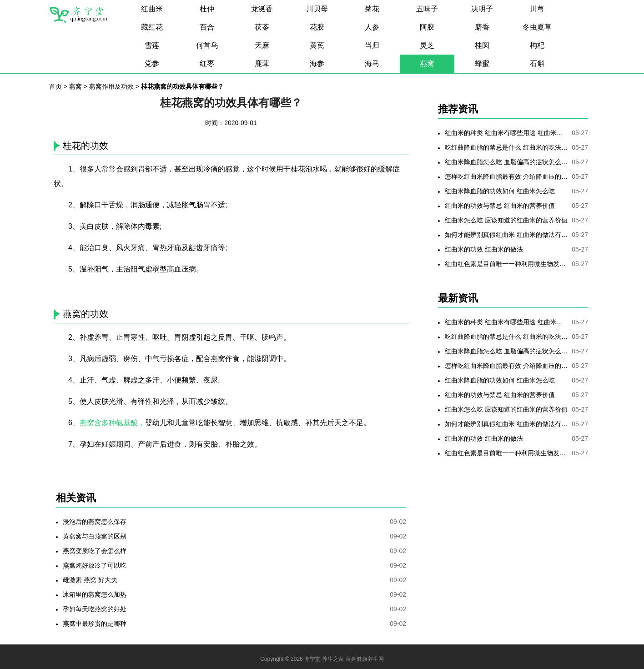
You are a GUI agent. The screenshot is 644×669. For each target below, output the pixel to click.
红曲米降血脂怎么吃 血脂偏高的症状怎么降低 (506, 162)
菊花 (372, 9)
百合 (207, 27)
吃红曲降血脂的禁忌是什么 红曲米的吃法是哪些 (506, 147)
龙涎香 (262, 9)
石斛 (537, 63)
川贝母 (317, 9)
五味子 (427, 9)
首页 (55, 86)
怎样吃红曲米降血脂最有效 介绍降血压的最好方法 (506, 176)
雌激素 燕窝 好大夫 (90, 580)
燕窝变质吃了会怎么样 (95, 551)
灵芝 (427, 45)
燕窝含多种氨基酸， (112, 423)
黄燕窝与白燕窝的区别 (95, 536)
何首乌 (207, 45)
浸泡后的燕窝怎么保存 (95, 522)
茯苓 (262, 27)
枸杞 (537, 45)
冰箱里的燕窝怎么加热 (95, 594)
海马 (372, 63)
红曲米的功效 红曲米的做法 (484, 249)
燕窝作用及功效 (111, 86)
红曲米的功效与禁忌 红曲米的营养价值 (500, 206)
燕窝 (427, 63)
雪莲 (152, 45)
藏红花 (152, 27)
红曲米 (152, 9)
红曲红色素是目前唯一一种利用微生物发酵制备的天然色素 (506, 264)
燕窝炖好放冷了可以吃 (95, 565)
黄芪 (317, 45)
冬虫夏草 (537, 27)
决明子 (482, 9)
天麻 (262, 45)
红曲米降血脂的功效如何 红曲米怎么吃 (500, 191)
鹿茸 (262, 63)
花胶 (317, 27)
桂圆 (482, 45)
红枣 (207, 63)
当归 (372, 45)
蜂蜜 (482, 63)
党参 (152, 63)
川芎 (537, 9)
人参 (372, 27)
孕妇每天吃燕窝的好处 (95, 609)
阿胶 (427, 27)
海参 (317, 63)
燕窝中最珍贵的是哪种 (95, 624)
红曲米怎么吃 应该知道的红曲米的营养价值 (506, 220)
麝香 (482, 27)
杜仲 (207, 9)
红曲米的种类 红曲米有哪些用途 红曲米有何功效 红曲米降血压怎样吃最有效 (506, 133)
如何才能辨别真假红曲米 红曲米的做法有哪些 (506, 235)
